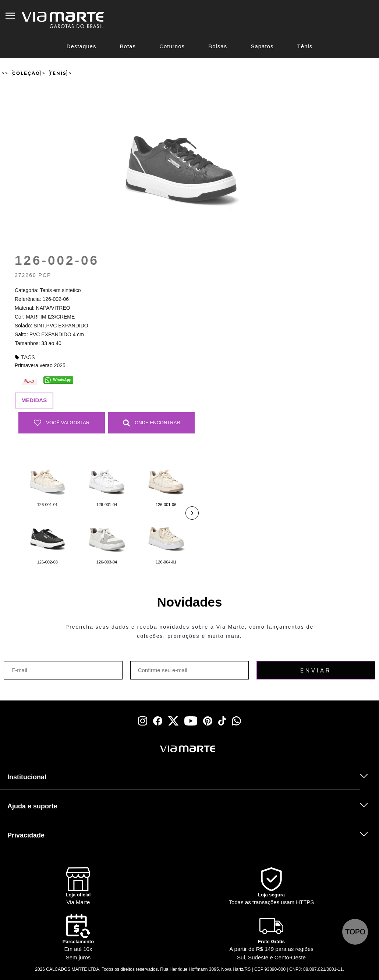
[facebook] (158, 721)
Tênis (305, 46)
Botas (128, 46)
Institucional (27, 777)
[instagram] (143, 721)
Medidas (34, 400)
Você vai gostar (62, 423)
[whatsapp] (236, 721)
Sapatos (262, 46)
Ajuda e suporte (32, 806)
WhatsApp (62, 380)
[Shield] (271, 887)
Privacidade (26, 835)
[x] (173, 721)
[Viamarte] (153, 749)
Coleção (26, 73)
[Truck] (93, 758)
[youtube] (191, 721)
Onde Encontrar (152, 423)
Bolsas (218, 46)
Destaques (82, 46)
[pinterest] (208, 721)
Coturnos (172, 46)
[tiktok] (222, 721)
